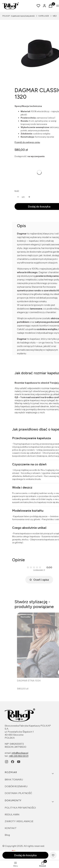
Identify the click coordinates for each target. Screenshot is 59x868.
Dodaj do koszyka (25, 855)
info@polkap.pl (20, 753)
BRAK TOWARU (14, 779)
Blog (7, 835)
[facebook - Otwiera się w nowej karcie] (13, 762)
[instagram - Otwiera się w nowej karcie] (7, 762)
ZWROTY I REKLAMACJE (19, 821)
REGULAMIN (12, 814)
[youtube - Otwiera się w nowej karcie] (19, 762)
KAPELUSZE (44, 16)
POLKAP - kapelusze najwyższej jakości (19, 16)
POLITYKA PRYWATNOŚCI (20, 808)
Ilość (17, 191)
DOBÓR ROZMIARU (16, 786)
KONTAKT (11, 828)
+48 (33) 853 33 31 (19, 756)
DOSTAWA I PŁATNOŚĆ (18, 793)
